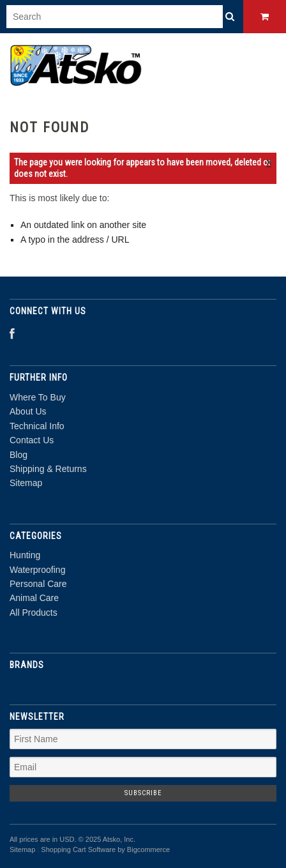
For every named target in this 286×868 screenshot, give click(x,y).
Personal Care (38, 584)
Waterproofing (37, 570)
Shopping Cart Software (78, 849)
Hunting (25, 555)
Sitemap (26, 483)
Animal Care (34, 598)
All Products (34, 613)
